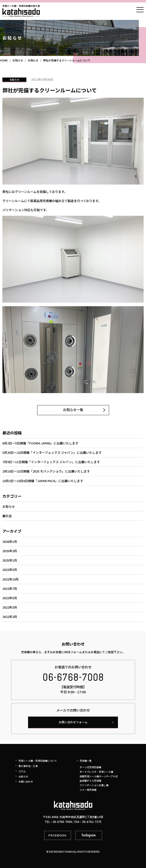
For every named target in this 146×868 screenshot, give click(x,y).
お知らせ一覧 (73, 410)
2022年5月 (10, 598)
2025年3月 (10, 551)
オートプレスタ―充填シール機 (96, 772)
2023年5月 (10, 570)
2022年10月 (11, 579)
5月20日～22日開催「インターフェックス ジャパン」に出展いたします (52, 452)
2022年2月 (10, 617)
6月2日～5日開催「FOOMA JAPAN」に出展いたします (40, 443)
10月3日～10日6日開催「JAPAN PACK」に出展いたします (43, 481)
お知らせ (14, 80)
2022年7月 (10, 589)
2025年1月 (10, 560)
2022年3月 (10, 607)
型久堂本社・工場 (28, 766)
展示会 (7, 516)
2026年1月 (10, 542)
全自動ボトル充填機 (90, 781)
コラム (22, 771)
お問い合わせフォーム (73, 722)
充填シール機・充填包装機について (38, 761)
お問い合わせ (26, 781)
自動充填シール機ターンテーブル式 (99, 776)
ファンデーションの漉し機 (94, 785)
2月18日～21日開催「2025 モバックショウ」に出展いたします (46, 471)
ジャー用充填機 (88, 790)
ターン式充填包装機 (90, 767)
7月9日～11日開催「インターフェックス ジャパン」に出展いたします (51, 462)
